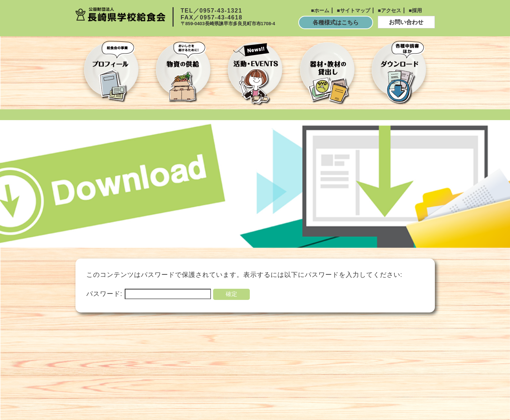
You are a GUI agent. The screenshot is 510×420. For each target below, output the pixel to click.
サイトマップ (355, 10)
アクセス (391, 10)
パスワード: (149, 294)
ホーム (322, 10)
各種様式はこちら (336, 22)
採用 (417, 10)
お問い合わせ (406, 22)
